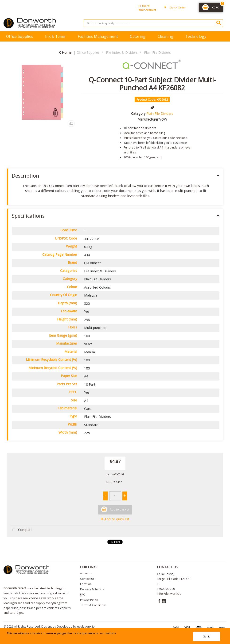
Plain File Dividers (157, 52)
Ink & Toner (55, 36)
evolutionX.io (86, 627)
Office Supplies (20, 36)
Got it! (207, 636)
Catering (138, 36)
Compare (21, 530)
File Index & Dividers (122, 52)
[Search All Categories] (153, 23)
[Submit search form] (218, 23)
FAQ (83, 594)
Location (86, 584)
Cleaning (166, 36)
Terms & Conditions (93, 605)
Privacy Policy (89, 600)
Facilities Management (98, 36)
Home (65, 52)
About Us (86, 573)
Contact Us (87, 579)
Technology (196, 36)
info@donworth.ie (169, 594)
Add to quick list (115, 519)
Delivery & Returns (92, 589)
